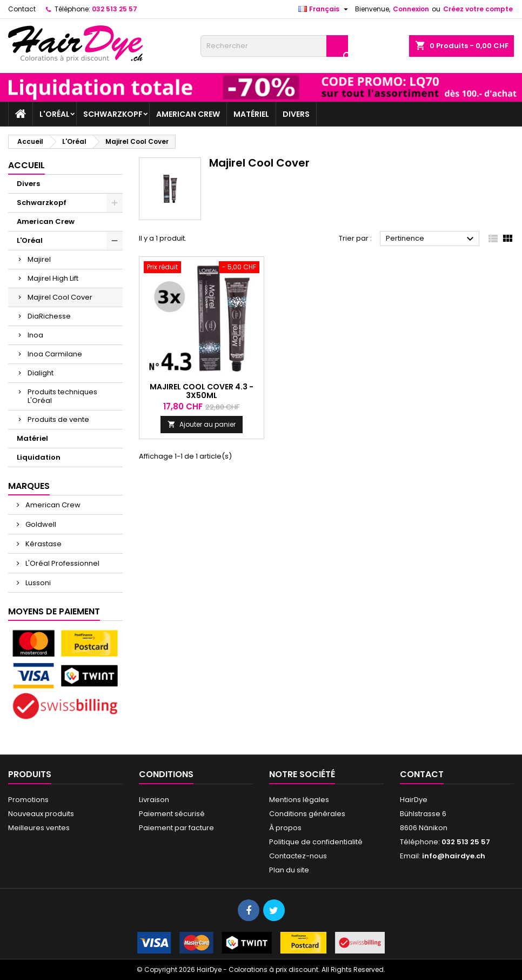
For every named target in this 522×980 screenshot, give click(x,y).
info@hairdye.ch (454, 856)
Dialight (41, 373)
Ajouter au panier (202, 424)
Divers (296, 114)
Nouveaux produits (41, 814)
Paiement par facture (176, 828)
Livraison (154, 800)
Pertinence (431, 239)
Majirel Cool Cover (60, 297)
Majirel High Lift (53, 278)
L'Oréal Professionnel (62, 563)
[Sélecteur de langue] (324, 9)
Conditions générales (307, 814)
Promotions (28, 800)
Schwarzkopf (113, 114)
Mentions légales (299, 800)
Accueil (26, 165)
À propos (285, 828)
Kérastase (43, 544)
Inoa (35, 335)
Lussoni (37, 583)
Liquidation (39, 457)
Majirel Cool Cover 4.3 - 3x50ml (202, 391)
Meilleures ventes (39, 828)
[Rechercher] (274, 46)
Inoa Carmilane (55, 354)
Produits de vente (58, 419)
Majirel (39, 259)
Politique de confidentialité (316, 842)
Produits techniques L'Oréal (62, 396)
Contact (22, 9)
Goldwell (40, 524)
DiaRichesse (49, 316)
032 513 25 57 (115, 9)
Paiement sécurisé (172, 814)
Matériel (251, 114)
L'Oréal (55, 114)
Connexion (411, 9)
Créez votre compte (478, 9)
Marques (29, 486)
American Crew (188, 114)
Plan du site (289, 870)
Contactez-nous (298, 856)
